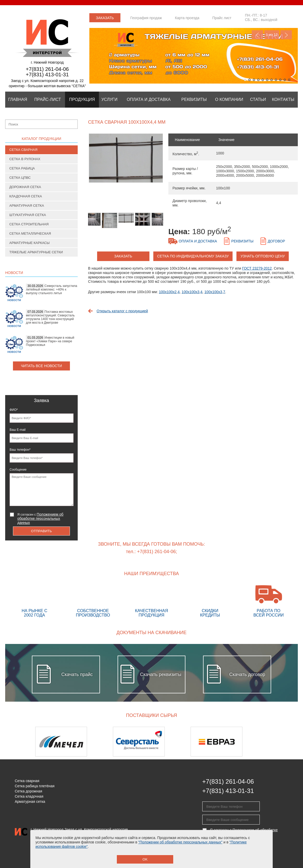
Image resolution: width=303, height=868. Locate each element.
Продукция (82, 99)
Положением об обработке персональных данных (40, 518)
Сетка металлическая (30, 233)
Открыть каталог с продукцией (122, 311)
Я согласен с (40, 518)
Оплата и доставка (198, 241)
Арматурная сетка (27, 206)
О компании (229, 99)
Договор (276, 241)
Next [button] (284, 742)
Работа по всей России (269, 601)
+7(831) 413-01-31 (47, 75)
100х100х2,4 (169, 292)
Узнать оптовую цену (263, 256)
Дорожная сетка (25, 187)
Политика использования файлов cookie (64, 854)
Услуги (109, 99)
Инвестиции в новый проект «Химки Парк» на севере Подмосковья (50, 341)
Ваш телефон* (20, 450)
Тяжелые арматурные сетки (36, 252)
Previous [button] (19, 742)
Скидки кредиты (210, 601)
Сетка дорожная (28, 791)
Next (286, 35)
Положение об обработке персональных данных (71, 845)
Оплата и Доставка (149, 99)
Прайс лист (222, 18)
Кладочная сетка (26, 196)
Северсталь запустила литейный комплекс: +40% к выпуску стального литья (52, 290)
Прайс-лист (48, 99)
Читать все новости (42, 366)
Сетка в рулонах (25, 159)
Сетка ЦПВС (20, 178)
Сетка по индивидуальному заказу (193, 256)
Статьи (258, 99)
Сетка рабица (22, 168)
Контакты (283, 99)
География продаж (146, 18)
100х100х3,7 (215, 292)
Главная (17, 99)
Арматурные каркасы (30, 243)
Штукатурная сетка (28, 215)
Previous (257, 35)
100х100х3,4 (192, 292)
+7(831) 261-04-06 (47, 69)
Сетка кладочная (29, 796)
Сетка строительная (29, 224)
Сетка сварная (23, 150)
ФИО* (14, 410)
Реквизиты (194, 99)
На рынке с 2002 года (34, 601)
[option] (126, 161)
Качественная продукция (151, 601)
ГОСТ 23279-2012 (257, 268)
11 (289, 80)
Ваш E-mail (18, 430)
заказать (123, 256)
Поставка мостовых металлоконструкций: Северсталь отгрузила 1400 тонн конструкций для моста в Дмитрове (50, 317)
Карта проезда (187, 18)
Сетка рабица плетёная (35, 786)
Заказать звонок (105, 19)
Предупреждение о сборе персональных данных (71, 850)
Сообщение (18, 470)
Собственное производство (93, 601)
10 (285, 80)
